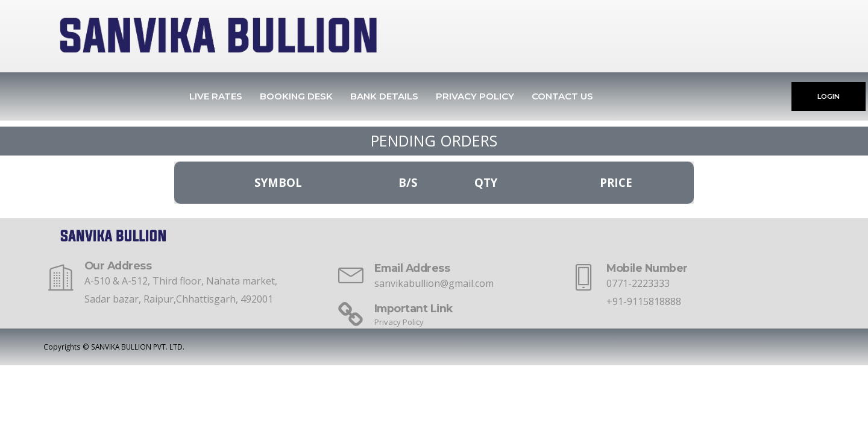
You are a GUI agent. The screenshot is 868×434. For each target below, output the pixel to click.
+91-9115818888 (644, 301)
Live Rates (216, 96)
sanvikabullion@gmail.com (434, 283)
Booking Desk (296, 96)
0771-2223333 (638, 283)
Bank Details (384, 96)
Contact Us (562, 96)
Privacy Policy (475, 96)
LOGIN (829, 96)
